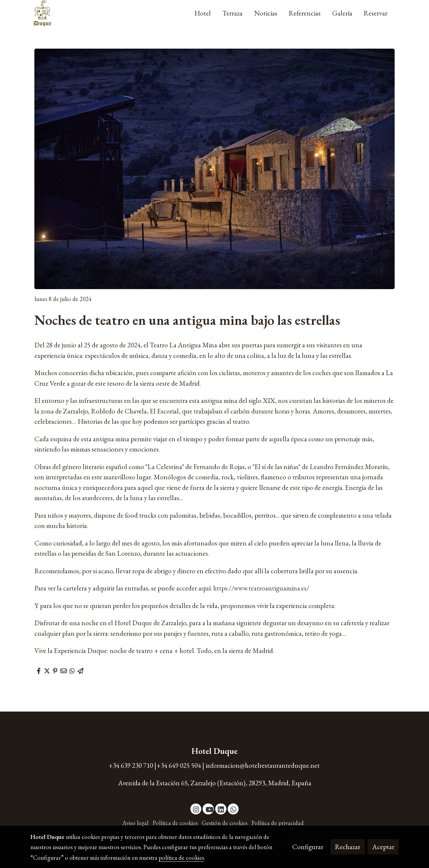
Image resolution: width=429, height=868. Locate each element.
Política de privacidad (278, 823)
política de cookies (181, 858)
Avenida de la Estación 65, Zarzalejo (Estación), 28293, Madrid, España (215, 783)
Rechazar (348, 847)
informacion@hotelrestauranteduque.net (263, 765)
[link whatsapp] (234, 809)
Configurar (308, 847)
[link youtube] (209, 809)
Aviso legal (135, 823)
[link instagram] (196, 809)
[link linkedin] (221, 809)
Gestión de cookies (225, 823)
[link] (42, 13)
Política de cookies (175, 823)
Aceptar (383, 847)
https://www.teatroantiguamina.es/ (261, 588)
